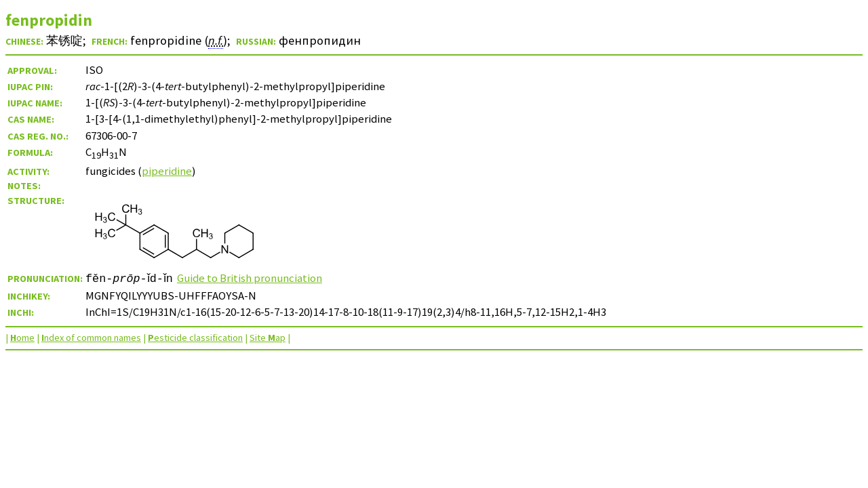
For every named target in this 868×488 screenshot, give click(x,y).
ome (22, 338)
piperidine (167, 171)
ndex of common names (91, 338)
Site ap (268, 338)
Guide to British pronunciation (258, 278)
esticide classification (195, 338)
